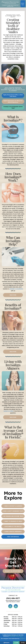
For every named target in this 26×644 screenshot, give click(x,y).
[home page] (10, 4)
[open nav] (23, 4)
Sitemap (11, 636)
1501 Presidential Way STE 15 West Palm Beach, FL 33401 (13, 601)
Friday (6, 624)
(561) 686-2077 (13, 598)
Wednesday (7, 620)
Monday (6, 617)
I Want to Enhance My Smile (13, 521)
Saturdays (7, 626)
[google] (16, 606)
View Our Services (13, 537)
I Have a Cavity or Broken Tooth (13, 511)
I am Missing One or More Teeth (13, 516)
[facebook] (10, 606)
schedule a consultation (16, 289)
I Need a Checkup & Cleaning (13, 506)
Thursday (6, 622)
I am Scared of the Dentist (13, 526)
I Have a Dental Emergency (13, 532)
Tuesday (6, 619)
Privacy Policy (19, 636)
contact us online (8, 411)
